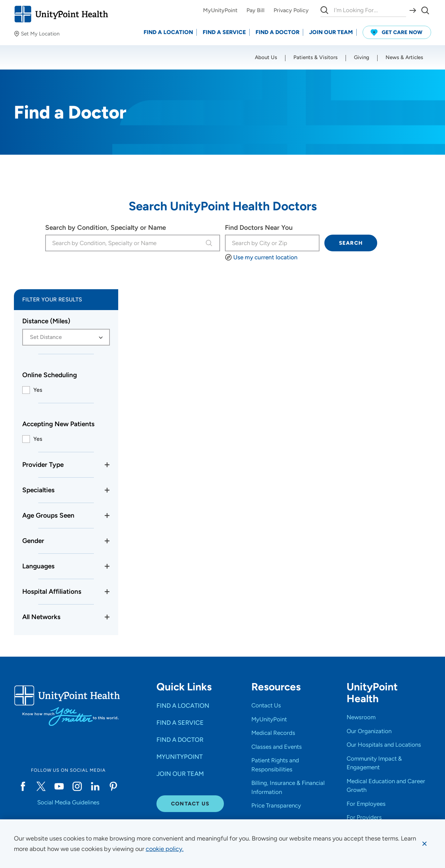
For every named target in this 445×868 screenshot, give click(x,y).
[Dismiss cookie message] (424, 844)
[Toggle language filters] (107, 566)
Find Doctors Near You (259, 228)
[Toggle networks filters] (107, 617)
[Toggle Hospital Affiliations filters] (107, 592)
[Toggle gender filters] (107, 541)
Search (351, 243)
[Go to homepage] (61, 14)
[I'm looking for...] (272, 243)
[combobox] (124, 243)
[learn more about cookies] (165, 849)
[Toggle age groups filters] (107, 516)
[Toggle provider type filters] (107, 465)
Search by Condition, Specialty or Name (106, 228)
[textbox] (62, 337)
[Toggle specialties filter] (107, 490)
